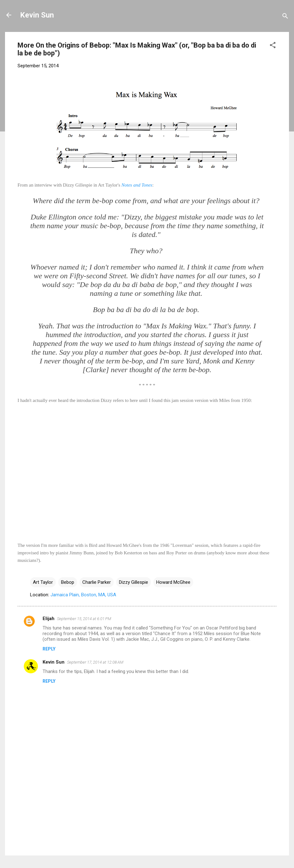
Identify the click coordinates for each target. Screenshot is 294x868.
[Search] (285, 17)
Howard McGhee (173, 582)
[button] (273, 46)
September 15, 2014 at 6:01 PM (84, 619)
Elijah (49, 619)
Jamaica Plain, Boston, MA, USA (83, 595)
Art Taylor (43, 582)
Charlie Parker (97, 582)
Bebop (68, 582)
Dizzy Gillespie (134, 582)
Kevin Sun (37, 15)
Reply (49, 649)
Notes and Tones (137, 185)
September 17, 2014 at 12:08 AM (95, 662)
